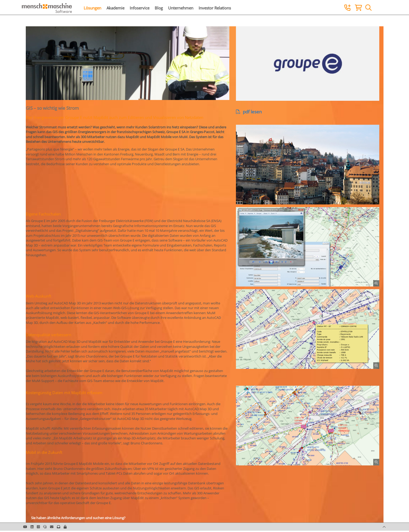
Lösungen (92, 8)
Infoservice (140, 8)
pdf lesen (249, 112)
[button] (65, 527)
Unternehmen (181, 8)
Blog (159, 8)
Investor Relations (215, 8)
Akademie (115, 8)
